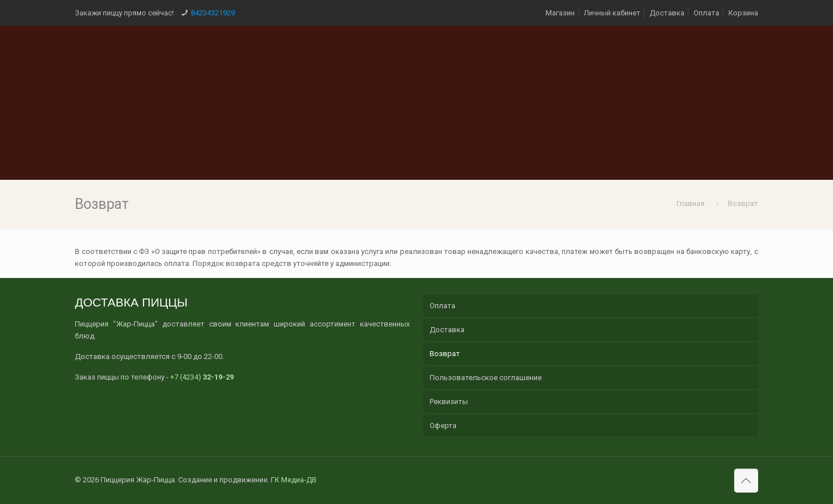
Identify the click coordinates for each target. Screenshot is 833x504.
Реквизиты (449, 402)
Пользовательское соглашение (486, 378)
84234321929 (213, 13)
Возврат (743, 203)
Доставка (667, 13)
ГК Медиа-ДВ (294, 480)
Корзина (743, 13)
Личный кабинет (612, 13)
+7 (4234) (202, 377)
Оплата (706, 13)
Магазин (560, 13)
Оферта (443, 426)
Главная (690, 203)
